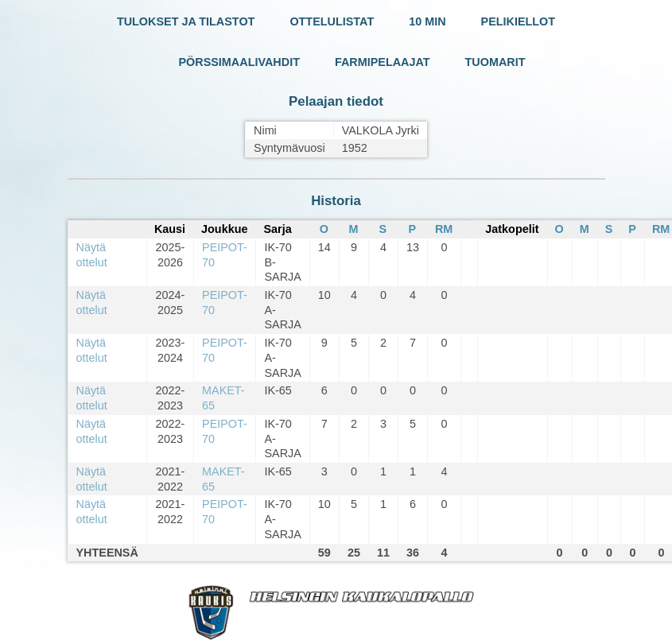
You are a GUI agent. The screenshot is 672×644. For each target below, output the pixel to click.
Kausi (170, 229)
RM (444, 229)
